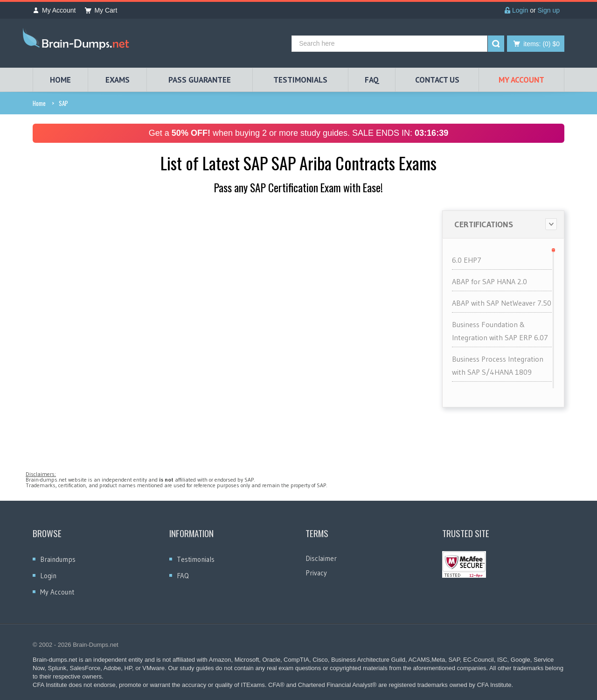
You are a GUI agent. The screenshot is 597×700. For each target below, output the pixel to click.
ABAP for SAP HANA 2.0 (489, 281)
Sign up (549, 10)
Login (516, 10)
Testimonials (196, 559)
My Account (54, 10)
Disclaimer (321, 558)
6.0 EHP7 (467, 260)
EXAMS (118, 80)
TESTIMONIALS (300, 80)
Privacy (316, 573)
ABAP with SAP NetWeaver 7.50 (502, 303)
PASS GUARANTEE (200, 80)
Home (39, 103)
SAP (63, 103)
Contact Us (437, 80)
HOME (60, 80)
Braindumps (58, 559)
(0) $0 (541, 44)
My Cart (101, 10)
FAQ (372, 80)
